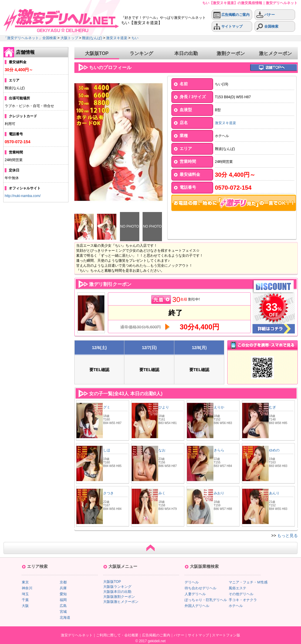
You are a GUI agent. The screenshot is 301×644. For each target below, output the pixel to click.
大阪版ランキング (117, 587)
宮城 (63, 612)
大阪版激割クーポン (119, 597)
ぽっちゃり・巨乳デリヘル (206, 600)
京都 (63, 582)
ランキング (141, 53)
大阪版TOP (97, 53)
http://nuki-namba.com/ (23, 196)
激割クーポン (231, 53)
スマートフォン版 (226, 635)
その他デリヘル (241, 594)
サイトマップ (228, 27)
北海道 (65, 618)
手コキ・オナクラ (243, 600)
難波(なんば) (92, 38)
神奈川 (27, 588)
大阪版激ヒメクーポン (121, 602)
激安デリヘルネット (77, 635)
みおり (219, 493)
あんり (274, 493)
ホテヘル (236, 606)
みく (162, 493)
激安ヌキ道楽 (117, 38)
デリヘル (192, 582)
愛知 (63, 594)
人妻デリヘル (195, 594)
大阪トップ (69, 38)
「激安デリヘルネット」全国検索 (30, 38)
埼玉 (25, 594)
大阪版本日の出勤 (117, 592)
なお (162, 450)
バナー (266, 15)
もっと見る (287, 535)
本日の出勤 (186, 53)
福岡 (63, 600)
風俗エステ (238, 588)
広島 (63, 606)
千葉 (25, 600)
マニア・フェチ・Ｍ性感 (248, 582)
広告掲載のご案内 (231, 15)
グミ (107, 407)
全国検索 (267, 27)
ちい (135, 38)
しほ (107, 450)
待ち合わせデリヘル (200, 588)
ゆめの (274, 450)
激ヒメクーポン (275, 53)
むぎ (272, 407)
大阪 (25, 606)
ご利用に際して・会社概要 (117, 635)
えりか (219, 407)
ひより (164, 407)
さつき (108, 493)
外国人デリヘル (197, 606)
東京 (25, 582)
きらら (219, 450)
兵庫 (63, 588)
